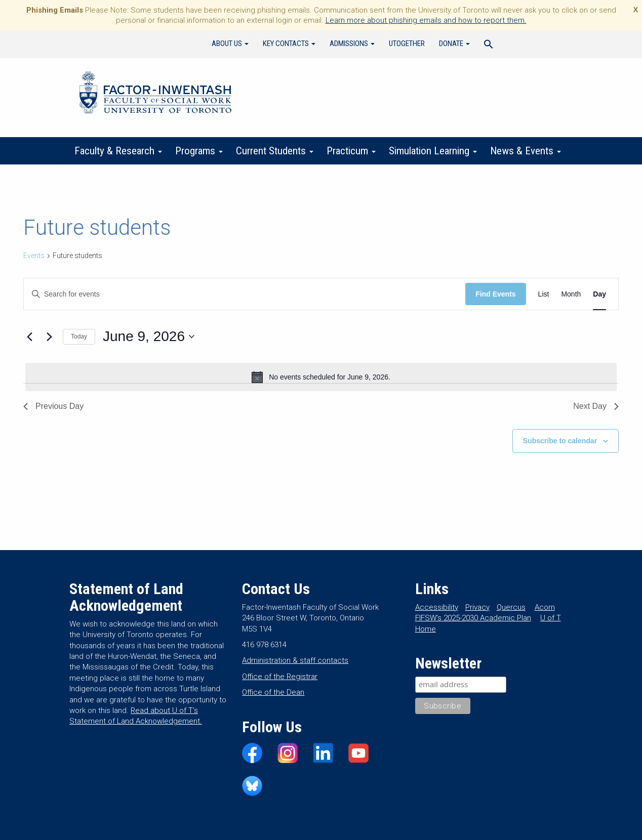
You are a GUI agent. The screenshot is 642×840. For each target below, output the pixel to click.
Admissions (352, 44)
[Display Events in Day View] (599, 294)
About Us (230, 44)
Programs (199, 151)
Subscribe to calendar (560, 441)
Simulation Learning (433, 151)
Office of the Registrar (280, 677)
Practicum (351, 151)
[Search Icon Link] (489, 46)
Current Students (275, 151)
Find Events (495, 294)
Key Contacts (289, 44)
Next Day (596, 406)
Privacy (477, 607)
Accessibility (437, 607)
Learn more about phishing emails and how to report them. (426, 20)
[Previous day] (29, 337)
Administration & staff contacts (295, 660)
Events (34, 256)
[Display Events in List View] (544, 294)
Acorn (545, 607)
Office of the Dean (273, 692)
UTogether (407, 44)
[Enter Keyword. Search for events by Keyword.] (245, 294)
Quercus (511, 607)
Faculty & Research (118, 151)
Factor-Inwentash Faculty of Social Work (155, 94)
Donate (454, 44)
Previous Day (53, 406)
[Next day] (49, 337)
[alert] (321, 377)
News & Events (526, 151)
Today (79, 337)
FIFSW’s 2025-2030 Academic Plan (473, 618)
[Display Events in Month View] (571, 294)
